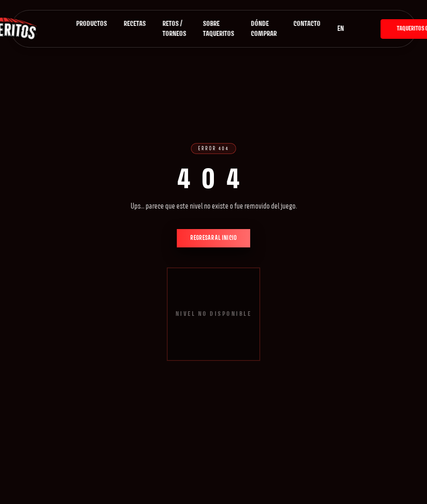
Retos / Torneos (175, 29)
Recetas (135, 24)
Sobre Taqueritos (219, 29)
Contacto (307, 24)
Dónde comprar (264, 29)
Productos (92, 24)
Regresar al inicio (213, 238)
